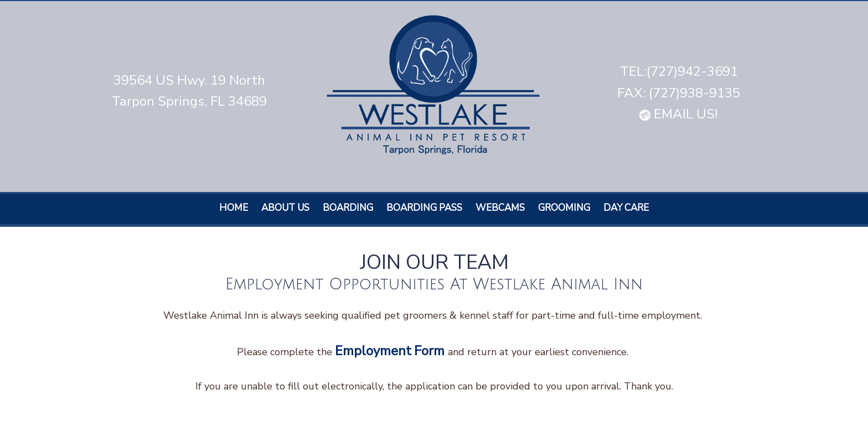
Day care (626, 208)
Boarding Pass (424, 208)
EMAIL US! (679, 114)
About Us (285, 208)
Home (234, 208)
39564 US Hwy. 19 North (189, 80)
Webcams (500, 208)
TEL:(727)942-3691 (679, 71)
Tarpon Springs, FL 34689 (189, 101)
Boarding (348, 208)
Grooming (564, 208)
